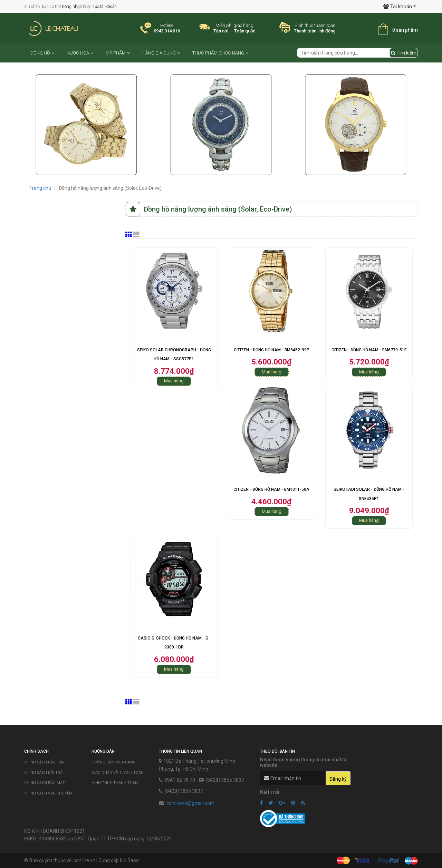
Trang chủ (40, 188)
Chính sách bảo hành (46, 762)
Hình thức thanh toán (115, 783)
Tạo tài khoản (105, 7)
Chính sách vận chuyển (48, 793)
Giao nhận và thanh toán (118, 773)
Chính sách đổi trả (43, 773)
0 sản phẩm (405, 30)
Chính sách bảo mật (45, 783)
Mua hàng (174, 381)
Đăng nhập (72, 7)
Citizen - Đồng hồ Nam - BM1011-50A (271, 489)
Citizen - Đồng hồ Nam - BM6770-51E (369, 350)
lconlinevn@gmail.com (190, 803)
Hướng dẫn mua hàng (114, 762)
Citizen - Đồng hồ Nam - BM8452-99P (272, 350)
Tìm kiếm (404, 53)
